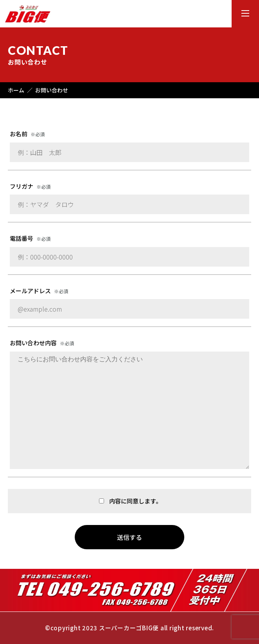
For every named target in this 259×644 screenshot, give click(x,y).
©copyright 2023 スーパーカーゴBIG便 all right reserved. (129, 628)
